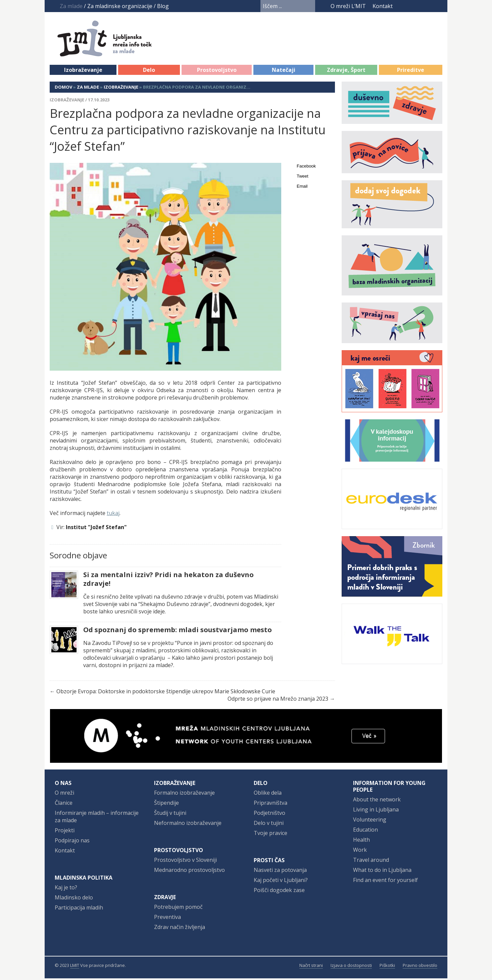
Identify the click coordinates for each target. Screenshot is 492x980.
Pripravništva (270, 804)
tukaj (113, 515)
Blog (163, 6)
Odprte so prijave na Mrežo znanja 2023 (278, 700)
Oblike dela (268, 794)
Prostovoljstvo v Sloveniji (185, 861)
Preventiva (167, 919)
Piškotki (387, 967)
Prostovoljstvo (217, 72)
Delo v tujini (269, 825)
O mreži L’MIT (348, 6)
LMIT (75, 967)
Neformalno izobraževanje (188, 825)
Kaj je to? (66, 889)
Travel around (371, 861)
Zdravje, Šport (346, 72)
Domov (63, 89)
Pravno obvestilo (420, 967)
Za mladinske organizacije (120, 6)
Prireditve (411, 72)
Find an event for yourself (385, 882)
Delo (149, 72)
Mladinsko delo (74, 899)
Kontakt (383, 6)
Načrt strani (311, 967)
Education (365, 831)
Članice (64, 804)
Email (302, 188)
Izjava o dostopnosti (351, 967)
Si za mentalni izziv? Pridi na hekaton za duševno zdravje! (168, 581)
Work (360, 851)
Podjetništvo (269, 814)
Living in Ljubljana (376, 811)
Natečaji (284, 72)
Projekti (65, 832)
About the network (377, 801)
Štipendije (166, 804)
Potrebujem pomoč (178, 908)
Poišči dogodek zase (279, 892)
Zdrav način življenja (180, 929)
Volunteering (370, 821)
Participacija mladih (79, 909)
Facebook (402, 6)
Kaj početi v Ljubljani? (281, 882)
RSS (438, 6)
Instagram (426, 6)
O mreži (64, 794)
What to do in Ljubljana (382, 872)
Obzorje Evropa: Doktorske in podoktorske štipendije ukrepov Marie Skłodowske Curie (166, 693)
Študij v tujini (170, 814)
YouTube (413, 6)
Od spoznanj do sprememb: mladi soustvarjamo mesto (178, 632)
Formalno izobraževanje (184, 794)
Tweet (303, 178)
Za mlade (88, 89)
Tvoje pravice (270, 835)
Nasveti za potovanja (280, 872)
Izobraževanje (83, 72)
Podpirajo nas (72, 842)
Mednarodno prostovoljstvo (189, 872)
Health (361, 841)
